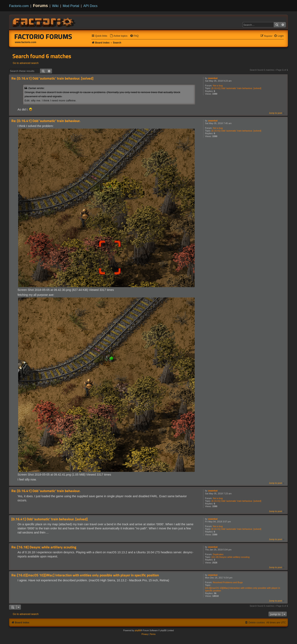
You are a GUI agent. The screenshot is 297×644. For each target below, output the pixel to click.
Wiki (55, 6)
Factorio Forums (43, 36)
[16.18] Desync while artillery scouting (231, 557)
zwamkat (213, 78)
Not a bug (218, 86)
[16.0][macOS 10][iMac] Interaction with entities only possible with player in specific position (243, 589)
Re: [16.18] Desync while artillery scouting (44, 547)
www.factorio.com (26, 42)
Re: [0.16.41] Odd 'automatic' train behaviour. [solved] (52, 78)
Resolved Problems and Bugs (228, 582)
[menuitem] (119, 36)
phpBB (138, 630)
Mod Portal (71, 6)
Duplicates (218, 554)
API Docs (90, 6)
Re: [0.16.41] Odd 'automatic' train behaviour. (46, 121)
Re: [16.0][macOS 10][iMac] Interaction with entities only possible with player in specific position (85, 575)
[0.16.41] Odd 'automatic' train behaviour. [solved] (236, 88)
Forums (41, 6)
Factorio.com (19, 6)
